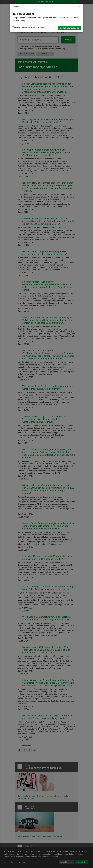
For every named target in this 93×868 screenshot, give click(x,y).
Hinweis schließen (70, 28)
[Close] (79, 7)
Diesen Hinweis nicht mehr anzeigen (29, 27)
